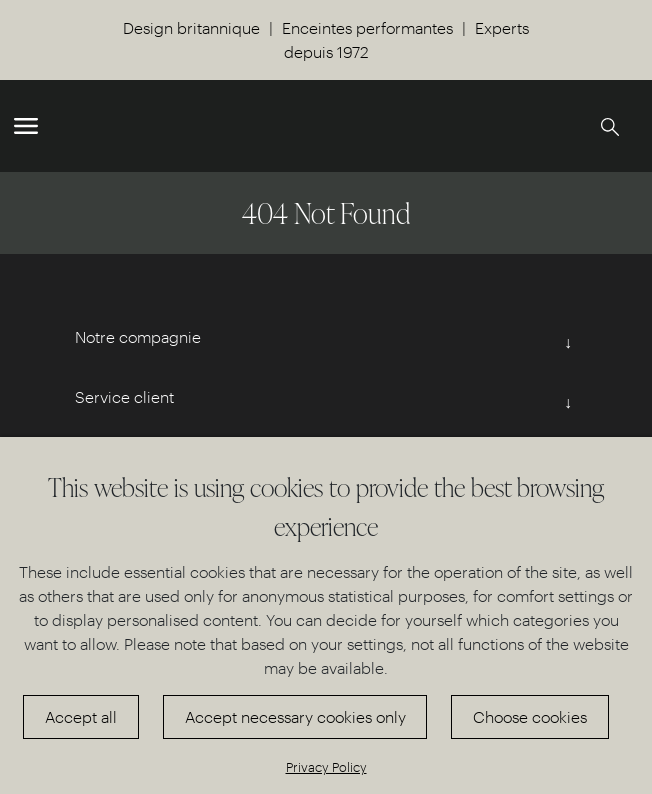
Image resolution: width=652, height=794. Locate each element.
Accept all (81, 716)
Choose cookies (530, 716)
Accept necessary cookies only (295, 716)
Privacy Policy (326, 766)
